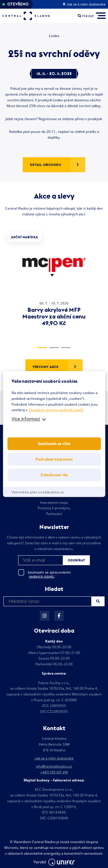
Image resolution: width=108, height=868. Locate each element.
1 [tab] (42, 348)
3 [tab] (66, 348)
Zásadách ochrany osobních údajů (56, 410)
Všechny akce (46, 367)
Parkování (54, 514)
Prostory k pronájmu (54, 508)
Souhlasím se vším (54, 444)
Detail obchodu (46, 165)
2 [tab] (54, 348)
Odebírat (76, 560)
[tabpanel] (54, 284)
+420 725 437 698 (54, 772)
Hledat (98, 601)
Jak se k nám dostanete (84, 4)
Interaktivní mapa (54, 502)
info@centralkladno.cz (54, 766)
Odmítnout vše (54, 475)
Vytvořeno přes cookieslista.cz (38, 492)
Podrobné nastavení (54, 459)
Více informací (26, 419)
